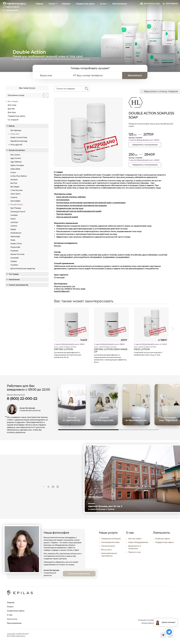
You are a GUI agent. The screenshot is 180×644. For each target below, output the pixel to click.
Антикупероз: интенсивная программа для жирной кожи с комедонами (91, 203)
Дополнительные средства (23, 268)
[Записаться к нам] (150, 10)
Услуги (52, 10)
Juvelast (14, 215)
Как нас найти (135, 542)
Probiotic (14, 251)
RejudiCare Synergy (19, 141)
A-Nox (13, 172)
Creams (14, 197)
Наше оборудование (138, 545)
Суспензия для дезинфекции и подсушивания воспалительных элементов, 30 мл (68, 355)
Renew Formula (17, 254)
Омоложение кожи (110, 545)
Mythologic (15, 236)
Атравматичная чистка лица (70, 208)
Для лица (12, 105)
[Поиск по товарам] (70, 89)
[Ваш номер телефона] (98, 75)
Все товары (13, 101)
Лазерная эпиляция (111, 541)
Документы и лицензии (135, 550)
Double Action (47, 59)
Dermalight (15, 201)
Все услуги (106, 552)
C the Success (17, 190)
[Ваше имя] (55, 75)
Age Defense (16, 162)
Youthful (14, 265)
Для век (11, 109)
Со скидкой (13, 120)
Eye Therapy (16, 208)
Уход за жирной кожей (67, 217)
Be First (14, 183)
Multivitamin (16, 233)
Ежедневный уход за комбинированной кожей (79, 211)
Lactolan (14, 222)
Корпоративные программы (109, 557)
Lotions (14, 226)
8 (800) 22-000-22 (12, 7)
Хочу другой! (16, 145)
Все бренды (16, 130)
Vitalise (14, 261)
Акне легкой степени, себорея (71, 197)
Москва (32, 88)
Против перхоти (64, 214)
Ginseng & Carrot (18, 212)
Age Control (16, 158)
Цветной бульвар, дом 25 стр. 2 (107, 506)
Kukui (13, 219)
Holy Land (35, 59)
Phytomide (15, 247)
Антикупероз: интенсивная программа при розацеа (82, 206)
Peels (13, 240)
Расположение (120, 10)
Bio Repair (15, 187)
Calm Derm (15, 194)
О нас (103, 10)
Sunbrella (15, 258)
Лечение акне (108, 549)
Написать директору (79, 576)
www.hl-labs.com (62, 291)
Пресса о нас (134, 555)
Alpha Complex (17, 165)
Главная (39, 10)
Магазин (66, 10)
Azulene (14, 180)
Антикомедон (63, 200)
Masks (13, 229)
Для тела (12, 112)
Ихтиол (58, 246)
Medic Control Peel (19, 137)
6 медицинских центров (15, 3)
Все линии (15, 155)
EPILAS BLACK (143, 140)
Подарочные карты (85, 10)
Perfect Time (16, 244)
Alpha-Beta (15, 169)
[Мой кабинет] (170, 10)
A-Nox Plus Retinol (19, 176)
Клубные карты (163, 542)
